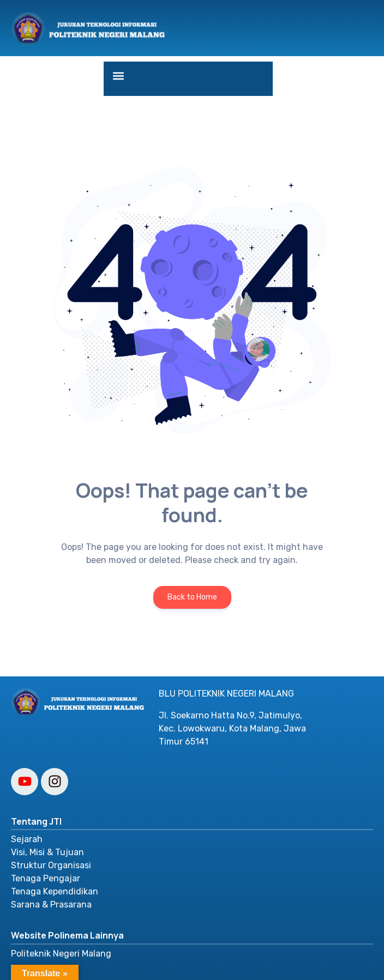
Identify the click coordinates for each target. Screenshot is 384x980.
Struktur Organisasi (51, 865)
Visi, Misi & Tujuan (47, 852)
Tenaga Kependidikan (55, 891)
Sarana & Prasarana (51, 905)
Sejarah (27, 839)
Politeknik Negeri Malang (61, 954)
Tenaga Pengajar (46, 878)
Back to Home (192, 597)
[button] (118, 76)
